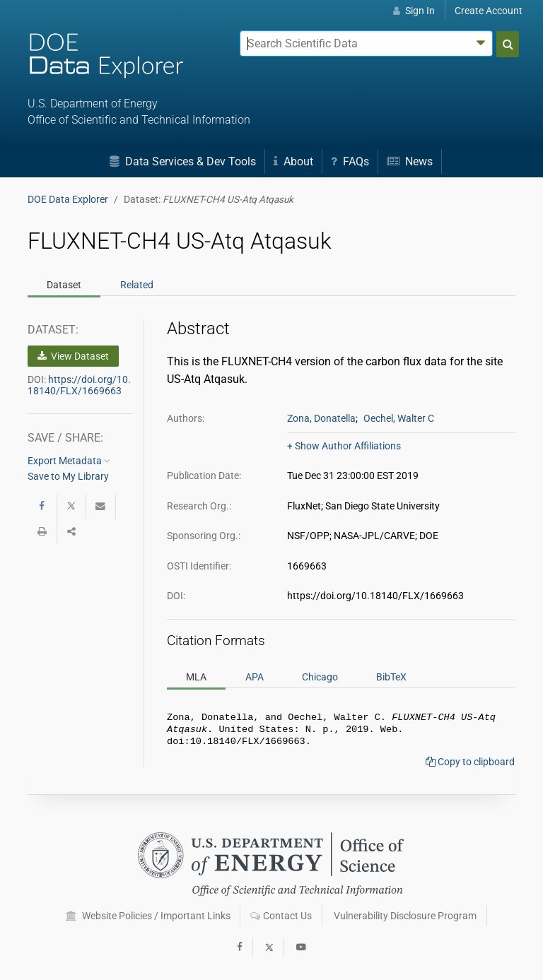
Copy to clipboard (470, 766)
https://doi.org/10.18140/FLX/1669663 (79, 385)
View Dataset (73, 356)
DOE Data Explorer (68, 199)
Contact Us (281, 916)
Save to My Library (68, 476)
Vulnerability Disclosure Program (405, 916)
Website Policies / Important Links (148, 916)
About (293, 161)
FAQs (350, 161)
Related (137, 285)
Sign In (414, 11)
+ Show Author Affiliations (344, 446)
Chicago (320, 677)
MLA (196, 677)
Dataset (64, 285)
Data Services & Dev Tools (183, 161)
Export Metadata (69, 461)
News (410, 161)
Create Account (489, 11)
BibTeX (391, 677)
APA (255, 677)
